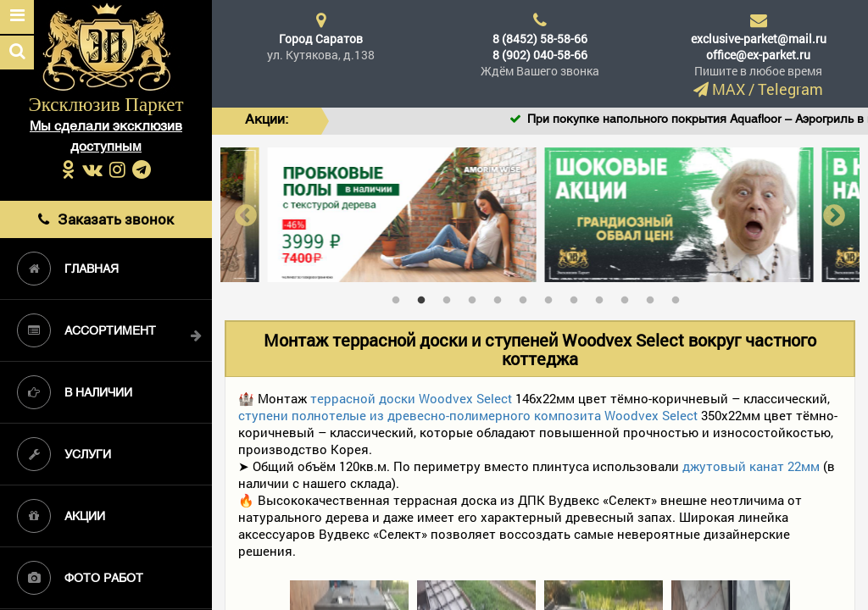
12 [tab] (680, 297)
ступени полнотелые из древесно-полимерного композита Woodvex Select (468, 415)
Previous (246, 215)
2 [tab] (426, 297)
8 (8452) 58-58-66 (540, 39)
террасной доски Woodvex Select (411, 398)
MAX (729, 89)
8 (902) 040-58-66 (540, 55)
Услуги (64, 454)
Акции (61, 516)
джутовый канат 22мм (751, 466)
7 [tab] (553, 297)
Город (321, 39)
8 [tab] (578, 297)
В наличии (75, 392)
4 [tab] (476, 297)
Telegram (790, 89)
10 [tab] (629, 297)
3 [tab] (451, 297)
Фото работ (80, 578)
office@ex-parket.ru (758, 55)
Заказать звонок (106, 219)
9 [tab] (604, 297)
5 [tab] (502, 297)
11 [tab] (654, 297)
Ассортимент (86, 330)
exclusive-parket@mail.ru (759, 39)
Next (834, 215)
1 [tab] (400, 297)
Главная (68, 269)
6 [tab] (527, 297)
